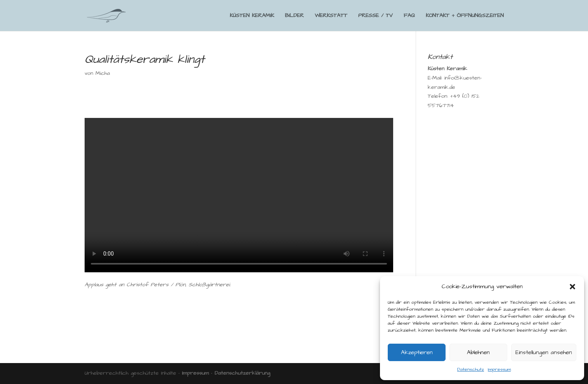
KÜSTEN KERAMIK (252, 16)
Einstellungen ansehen (544, 352)
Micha (103, 73)
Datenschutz (471, 369)
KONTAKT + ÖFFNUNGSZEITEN (465, 16)
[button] (572, 287)
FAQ (409, 16)
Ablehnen (478, 352)
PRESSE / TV (376, 16)
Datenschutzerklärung (242, 373)
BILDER (294, 16)
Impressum (499, 369)
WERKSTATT (331, 16)
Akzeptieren (417, 352)
